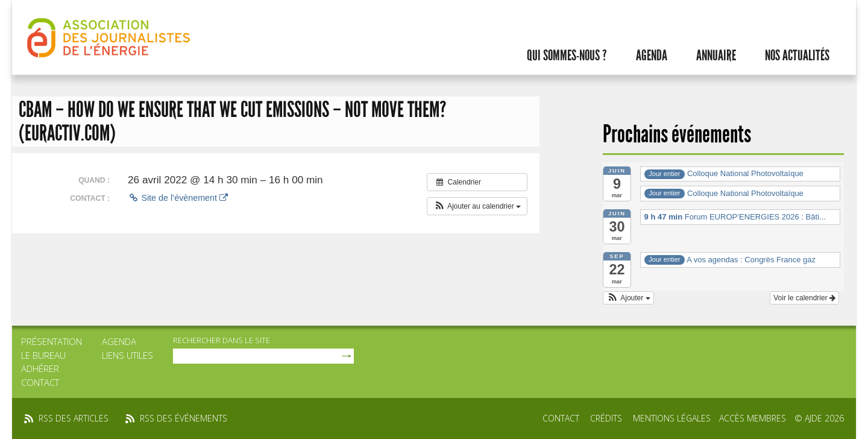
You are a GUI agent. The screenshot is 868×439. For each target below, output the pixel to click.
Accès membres (753, 418)
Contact (40, 382)
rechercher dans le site (222, 340)
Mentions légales (672, 418)
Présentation (52, 341)
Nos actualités (797, 55)
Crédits (606, 418)
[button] (477, 206)
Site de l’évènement (178, 198)
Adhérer (40, 368)
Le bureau (43, 355)
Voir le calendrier (804, 298)
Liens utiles (127, 355)
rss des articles (74, 418)
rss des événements (184, 418)
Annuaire (716, 55)
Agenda (652, 55)
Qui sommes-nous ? (567, 55)
